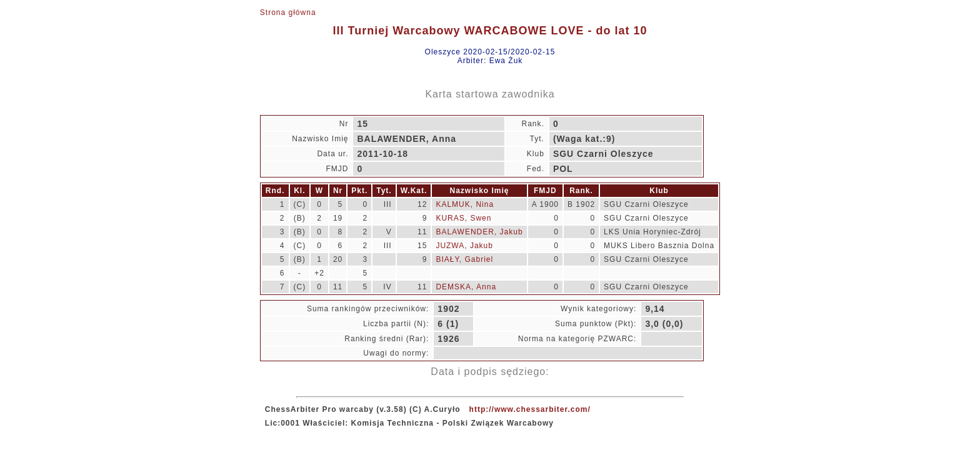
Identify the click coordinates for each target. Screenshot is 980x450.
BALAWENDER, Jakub (479, 232)
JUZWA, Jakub (464, 246)
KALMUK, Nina (465, 204)
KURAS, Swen (463, 218)
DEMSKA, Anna (466, 287)
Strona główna (288, 12)
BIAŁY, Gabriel (464, 259)
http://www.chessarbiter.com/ (530, 409)
